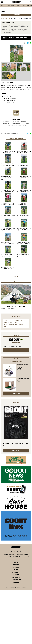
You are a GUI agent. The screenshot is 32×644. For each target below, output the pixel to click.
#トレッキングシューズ (9, 325)
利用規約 (26, 554)
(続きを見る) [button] (25, 125)
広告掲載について (19, 554)
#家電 (5, 321)
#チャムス (10, 321)
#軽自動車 (22, 321)
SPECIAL (14, 5)
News (3, 5)
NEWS (16, 562)
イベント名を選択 (16, 15)
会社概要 (6, 554)
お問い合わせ (12, 554)
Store (24, 5)
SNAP (19, 5)
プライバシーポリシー (7, 556)
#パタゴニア (7, 326)
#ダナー (16, 323)
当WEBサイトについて (18, 556)
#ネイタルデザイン (19, 325)
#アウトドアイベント (9, 323)
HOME (2, 18)
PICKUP (8, 5)
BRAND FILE (16, 572)
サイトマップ (26, 556)
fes (9, 18)
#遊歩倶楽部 (16, 321)
